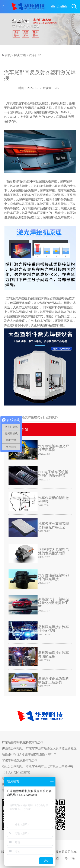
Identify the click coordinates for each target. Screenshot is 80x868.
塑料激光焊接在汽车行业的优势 (37, 417)
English (62, 6)
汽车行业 (35, 55)
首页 (8, 55)
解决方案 (20, 55)
